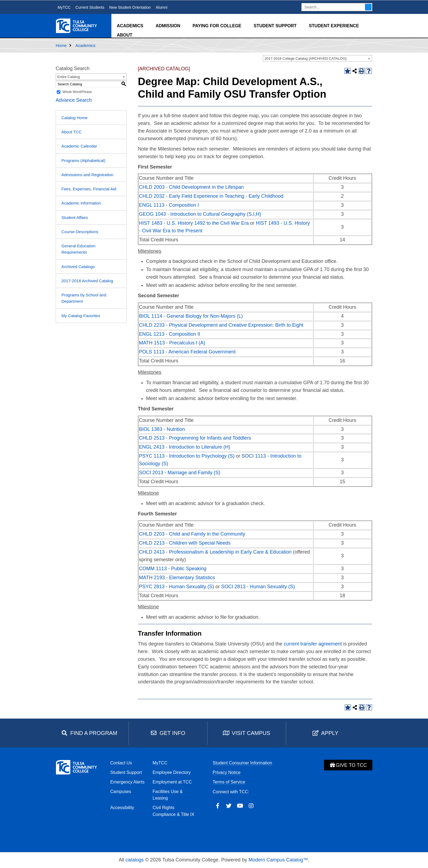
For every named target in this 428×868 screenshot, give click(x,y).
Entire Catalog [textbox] (69, 77)
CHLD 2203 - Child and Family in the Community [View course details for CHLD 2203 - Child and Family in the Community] (192, 534)
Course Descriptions (80, 232)
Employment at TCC (172, 782)
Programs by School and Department (84, 298)
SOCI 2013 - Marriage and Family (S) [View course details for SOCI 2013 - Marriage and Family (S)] (180, 473)
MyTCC (64, 7)
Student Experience (334, 26)
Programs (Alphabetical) (83, 160)
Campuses (121, 792)
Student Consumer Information (242, 763)
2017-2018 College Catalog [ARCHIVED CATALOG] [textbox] (305, 58)
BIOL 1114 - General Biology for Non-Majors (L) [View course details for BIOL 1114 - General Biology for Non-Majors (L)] (191, 316)
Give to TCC (348, 765)
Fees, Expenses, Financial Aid (89, 189)
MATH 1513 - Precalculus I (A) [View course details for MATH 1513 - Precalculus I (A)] (172, 343)
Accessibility (122, 808)
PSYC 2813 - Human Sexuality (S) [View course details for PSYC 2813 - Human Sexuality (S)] (176, 587)
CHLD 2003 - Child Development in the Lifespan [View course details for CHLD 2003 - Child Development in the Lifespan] (191, 187)
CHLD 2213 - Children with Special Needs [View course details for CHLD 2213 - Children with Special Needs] (185, 543)
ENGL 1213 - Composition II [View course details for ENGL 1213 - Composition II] (170, 334)
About (125, 35)
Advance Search (74, 100)
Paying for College (217, 26)
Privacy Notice (227, 772)
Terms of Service (229, 782)
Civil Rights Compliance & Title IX (173, 811)
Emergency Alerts (127, 782)
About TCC (72, 132)
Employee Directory (172, 772)
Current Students (90, 7)
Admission (168, 26)
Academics (130, 26)
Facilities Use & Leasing (168, 795)
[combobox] (317, 58)
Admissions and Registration (87, 175)
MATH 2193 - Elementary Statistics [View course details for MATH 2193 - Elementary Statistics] (177, 578)
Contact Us (121, 763)
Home (61, 45)
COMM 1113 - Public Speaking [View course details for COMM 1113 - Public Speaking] (173, 569)
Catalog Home (75, 118)
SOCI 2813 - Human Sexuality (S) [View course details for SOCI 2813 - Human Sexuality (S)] (258, 587)
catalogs (135, 860)
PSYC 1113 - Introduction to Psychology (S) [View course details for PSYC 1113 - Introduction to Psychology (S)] (187, 456)
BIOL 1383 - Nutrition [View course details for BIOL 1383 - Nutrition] (162, 429)
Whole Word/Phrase (77, 92)
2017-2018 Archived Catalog (87, 281)
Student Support (275, 26)
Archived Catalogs (78, 267)
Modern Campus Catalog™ (278, 860)
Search (368, 7)
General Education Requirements (78, 249)
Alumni (161, 7)
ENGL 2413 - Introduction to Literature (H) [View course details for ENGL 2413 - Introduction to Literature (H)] (185, 447)
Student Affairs (75, 217)
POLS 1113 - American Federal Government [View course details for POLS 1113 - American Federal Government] (187, 352)
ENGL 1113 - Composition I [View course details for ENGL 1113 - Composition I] (169, 205)
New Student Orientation (130, 7)
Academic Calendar (79, 146)
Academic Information (81, 203)
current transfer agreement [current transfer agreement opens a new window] (313, 644)
